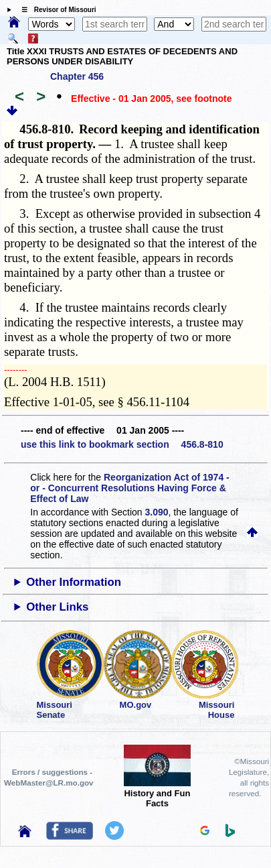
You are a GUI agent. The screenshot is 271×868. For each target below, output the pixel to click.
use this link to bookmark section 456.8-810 (122, 444)
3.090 (157, 512)
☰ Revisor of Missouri (56, 10)
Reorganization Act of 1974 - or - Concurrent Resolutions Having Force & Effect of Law (129, 488)
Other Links (57, 607)
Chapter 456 (77, 76)
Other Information (74, 582)
